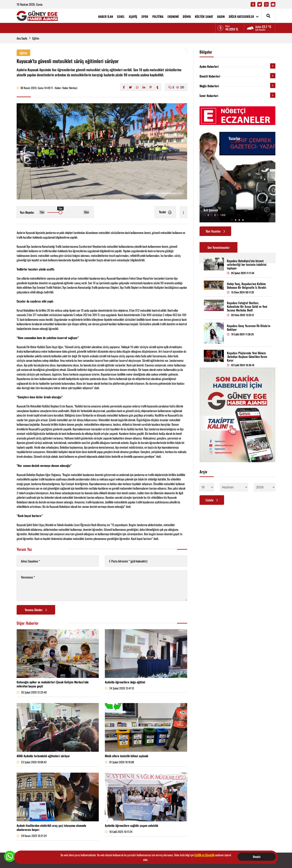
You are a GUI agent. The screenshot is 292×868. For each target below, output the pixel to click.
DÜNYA (187, 16)
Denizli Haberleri (210, 76)
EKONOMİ (173, 16)
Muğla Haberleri (209, 86)
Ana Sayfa (22, 38)
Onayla (257, 857)
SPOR (145, 16)
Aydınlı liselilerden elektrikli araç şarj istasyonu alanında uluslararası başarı (51, 827)
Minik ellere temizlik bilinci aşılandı (127, 756)
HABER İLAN (106, 16)
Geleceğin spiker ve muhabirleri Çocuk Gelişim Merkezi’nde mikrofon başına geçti (53, 684)
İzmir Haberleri (209, 96)
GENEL (121, 16)
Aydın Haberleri (209, 66)
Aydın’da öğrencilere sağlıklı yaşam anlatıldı (132, 825)
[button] (232, 220)
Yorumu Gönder (36, 610)
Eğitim (36, 38)
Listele (212, 500)
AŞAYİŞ (133, 16)
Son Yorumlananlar (218, 247)
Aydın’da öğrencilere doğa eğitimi (125, 682)
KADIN (221, 16)
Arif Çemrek (211, 210)
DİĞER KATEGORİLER (244, 16)
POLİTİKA (158, 16)
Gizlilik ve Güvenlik (204, 855)
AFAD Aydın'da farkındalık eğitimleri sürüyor (43, 756)
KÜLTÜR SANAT (204, 16)
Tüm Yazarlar (215, 231)
